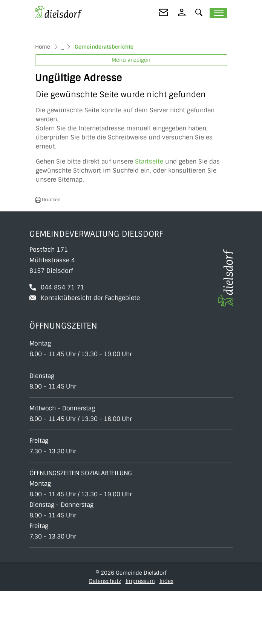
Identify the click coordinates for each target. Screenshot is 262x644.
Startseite (149, 214)
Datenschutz (105, 634)
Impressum (140, 634)
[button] (199, 12)
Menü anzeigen (131, 113)
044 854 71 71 (62, 340)
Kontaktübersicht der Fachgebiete (90, 351)
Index (166, 634)
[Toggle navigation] (218, 13)
